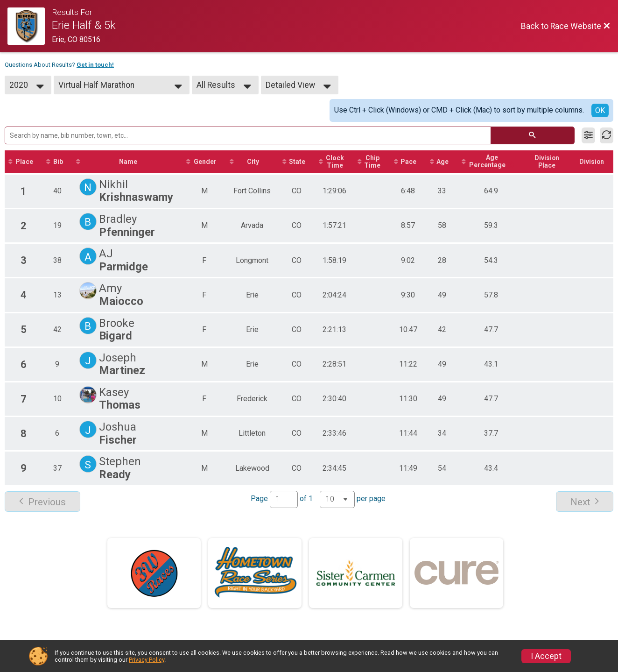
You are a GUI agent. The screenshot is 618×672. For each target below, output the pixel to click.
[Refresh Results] (607, 135)
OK (600, 110)
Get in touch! (95, 65)
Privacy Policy (147, 660)
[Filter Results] (588, 135)
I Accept (546, 656)
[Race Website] (30, 26)
